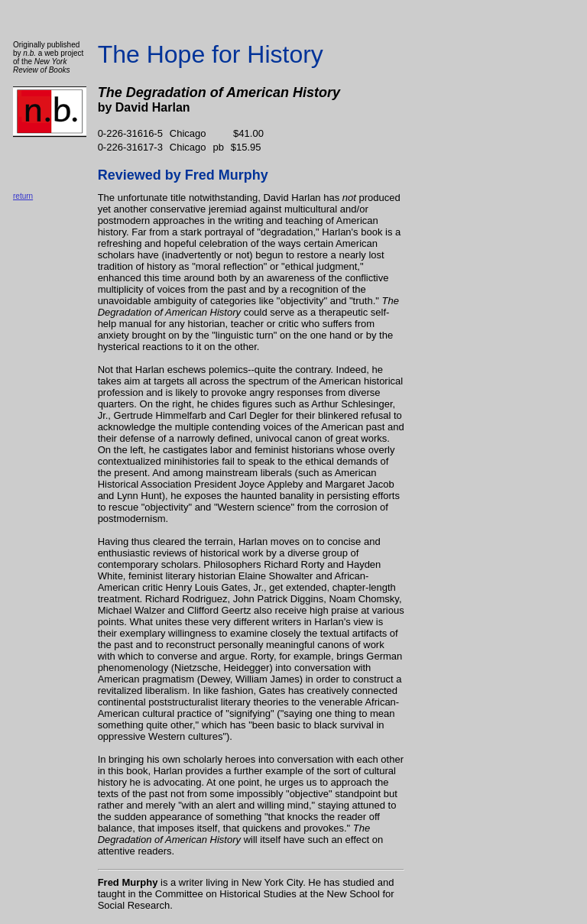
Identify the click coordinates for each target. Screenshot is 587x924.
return (23, 196)
